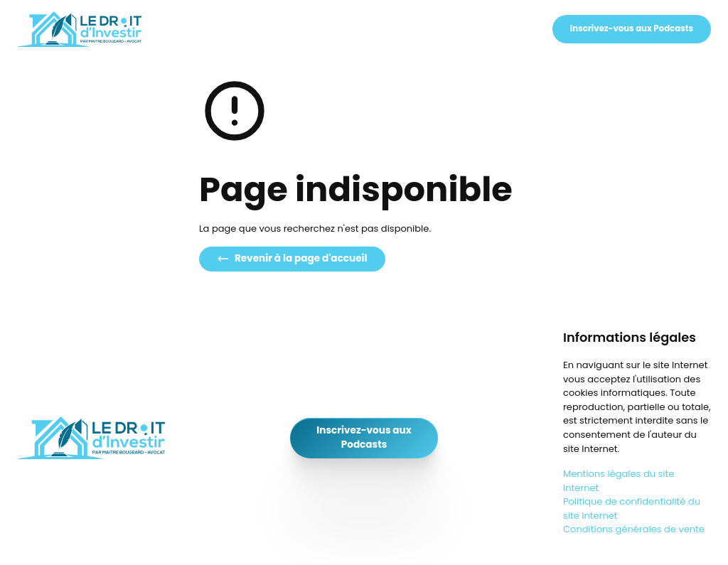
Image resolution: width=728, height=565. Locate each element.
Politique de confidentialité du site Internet (632, 508)
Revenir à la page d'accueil (292, 258)
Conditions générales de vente (634, 529)
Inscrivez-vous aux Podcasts (632, 28)
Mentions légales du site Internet (619, 481)
